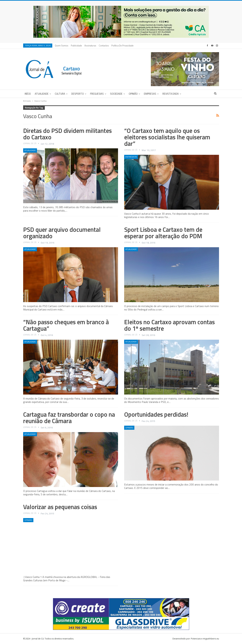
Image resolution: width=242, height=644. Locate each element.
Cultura (60, 94)
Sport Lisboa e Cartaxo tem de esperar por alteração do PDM (163, 233)
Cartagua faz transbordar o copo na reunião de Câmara (69, 418)
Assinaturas (90, 46)
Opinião (133, 94)
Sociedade (116, 94)
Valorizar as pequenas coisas (60, 507)
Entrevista (131, 157)
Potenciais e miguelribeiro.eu (205, 639)
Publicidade (76, 46)
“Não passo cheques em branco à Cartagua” (66, 325)
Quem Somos (62, 46)
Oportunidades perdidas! (156, 414)
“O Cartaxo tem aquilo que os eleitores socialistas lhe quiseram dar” (167, 137)
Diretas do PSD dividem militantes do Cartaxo (67, 134)
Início (28, 94)
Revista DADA (171, 94)
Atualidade (42, 94)
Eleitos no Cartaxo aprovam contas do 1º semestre (169, 325)
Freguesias (97, 94)
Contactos (104, 46)
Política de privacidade (122, 46)
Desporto (78, 94)
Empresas (150, 94)
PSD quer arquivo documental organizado (62, 233)
